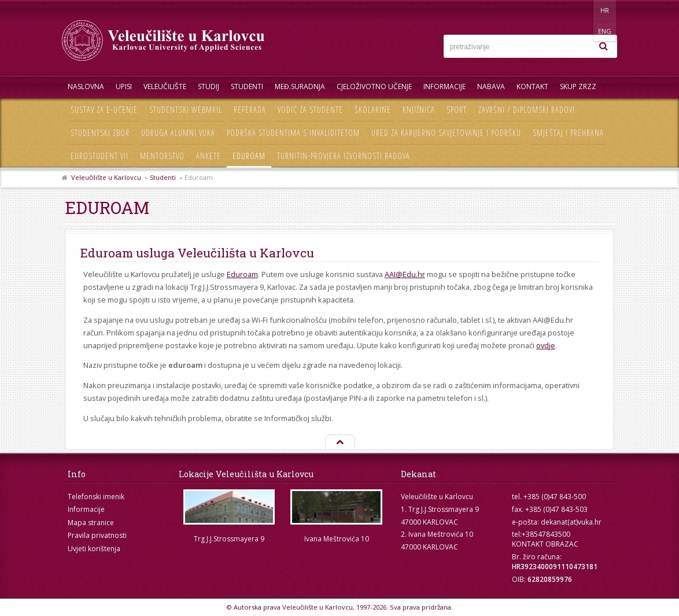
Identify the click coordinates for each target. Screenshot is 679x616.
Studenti (247, 86)
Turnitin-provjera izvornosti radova (344, 156)
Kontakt (532, 86)
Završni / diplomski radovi (527, 110)
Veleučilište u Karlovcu (106, 177)
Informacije (444, 86)
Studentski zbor (100, 133)
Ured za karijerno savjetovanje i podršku (446, 133)
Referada (250, 110)
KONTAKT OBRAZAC (545, 544)
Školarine (373, 110)
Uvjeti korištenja (94, 549)
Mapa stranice (91, 523)
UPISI (124, 86)
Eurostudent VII (99, 156)
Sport (457, 110)
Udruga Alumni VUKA (178, 133)
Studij (209, 86)
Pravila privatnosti (97, 535)
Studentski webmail (186, 110)
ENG (605, 10)
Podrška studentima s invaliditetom (293, 133)
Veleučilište (165, 86)
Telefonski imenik (96, 497)
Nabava (491, 86)
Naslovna (86, 86)
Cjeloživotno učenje (374, 86)
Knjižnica (419, 110)
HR (582, 10)
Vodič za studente (310, 110)
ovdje (546, 345)
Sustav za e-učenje (104, 110)
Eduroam (249, 156)
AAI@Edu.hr (405, 274)
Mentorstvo (162, 156)
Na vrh (339, 442)
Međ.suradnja (300, 86)
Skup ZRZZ (578, 86)
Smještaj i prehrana (568, 133)
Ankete (209, 156)
